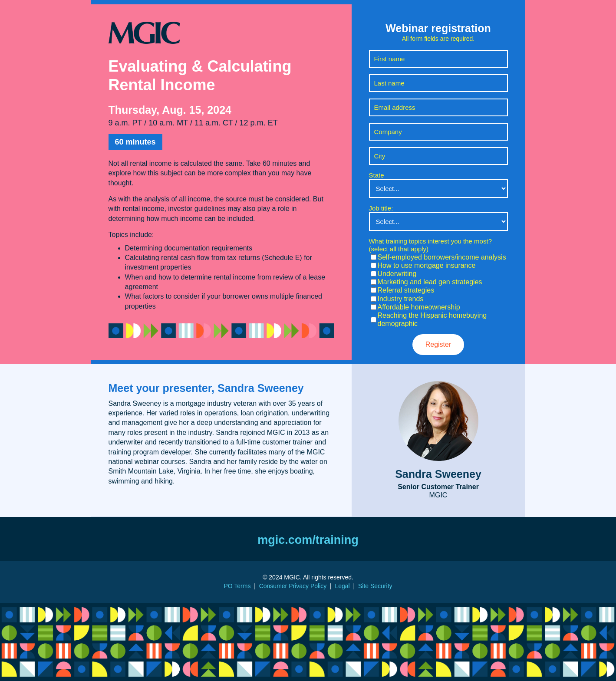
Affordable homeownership (419, 307)
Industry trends (401, 299)
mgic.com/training (308, 540)
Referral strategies (406, 290)
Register (438, 344)
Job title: (381, 208)
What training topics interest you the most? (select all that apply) (430, 245)
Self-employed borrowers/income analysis (442, 257)
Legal (342, 586)
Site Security (375, 586)
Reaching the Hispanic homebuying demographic (432, 319)
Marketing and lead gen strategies (430, 282)
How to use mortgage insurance (427, 265)
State (377, 175)
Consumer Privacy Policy (293, 586)
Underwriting (397, 274)
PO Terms (237, 586)
